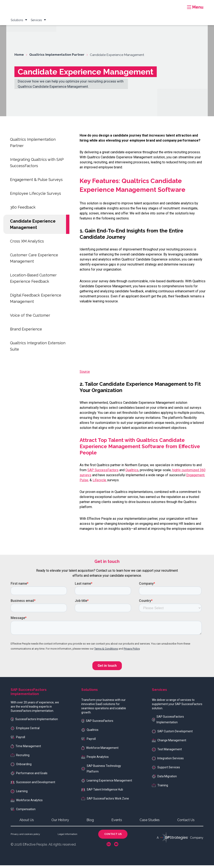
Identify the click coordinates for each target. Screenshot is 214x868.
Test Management (167, 752)
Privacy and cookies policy (25, 837)
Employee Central (25, 731)
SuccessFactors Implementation (34, 722)
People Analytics (95, 760)
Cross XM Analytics (27, 244)
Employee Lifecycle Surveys (36, 196)
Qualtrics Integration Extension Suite (38, 349)
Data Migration (164, 779)
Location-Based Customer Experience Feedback (33, 281)
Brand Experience (26, 332)
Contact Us (186, 823)
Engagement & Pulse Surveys (36, 182)
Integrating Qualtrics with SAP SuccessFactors (37, 165)
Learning (19, 794)
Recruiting (20, 758)
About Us (27, 823)
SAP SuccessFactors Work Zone (105, 801)
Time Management (26, 749)
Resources (124, 5)
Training (160, 788)
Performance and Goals (29, 776)
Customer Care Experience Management (34, 261)
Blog (163, 5)
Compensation (23, 812)
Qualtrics (132, 473)
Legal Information (68, 837)
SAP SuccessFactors (103, 473)
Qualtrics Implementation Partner (33, 145)
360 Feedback (23, 210)
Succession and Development (33, 785)
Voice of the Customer (30, 318)
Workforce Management (100, 751)
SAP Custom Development (172, 734)
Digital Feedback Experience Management (36, 301)
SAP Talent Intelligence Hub (102, 792)
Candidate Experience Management (33, 227)
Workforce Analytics (27, 803)
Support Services (166, 770)
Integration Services (168, 761)
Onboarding (21, 767)
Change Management (169, 743)
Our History (60, 823)
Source (85, 374)
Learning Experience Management (107, 783)
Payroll (18, 740)
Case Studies (146, 5)
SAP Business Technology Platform (101, 771)
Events (176, 5)
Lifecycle (100, 483)
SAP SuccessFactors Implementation (168, 722)
